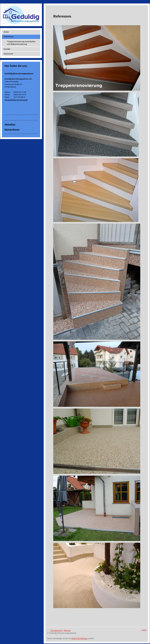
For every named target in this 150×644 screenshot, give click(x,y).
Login (144, 630)
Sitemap (67, 630)
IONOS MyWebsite (79, 638)
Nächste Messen (12, 129)
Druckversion (55, 630)
